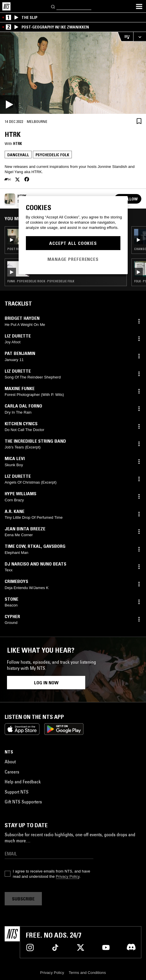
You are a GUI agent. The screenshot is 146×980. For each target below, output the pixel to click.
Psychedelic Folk (52, 155)
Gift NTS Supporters (23, 802)
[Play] (73, 73)
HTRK (17, 143)
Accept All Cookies (73, 243)
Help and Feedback (23, 782)
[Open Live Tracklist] (125, 37)
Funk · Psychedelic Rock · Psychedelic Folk (41, 281)
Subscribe (23, 899)
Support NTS (17, 792)
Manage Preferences (73, 259)
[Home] (6, 6)
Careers (12, 772)
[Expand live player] (140, 37)
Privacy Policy (68, 876)
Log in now (46, 683)
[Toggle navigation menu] (139, 6)
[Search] (53, 6)
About (10, 762)
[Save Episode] (139, 121)
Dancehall (18, 155)
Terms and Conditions (87, 973)
